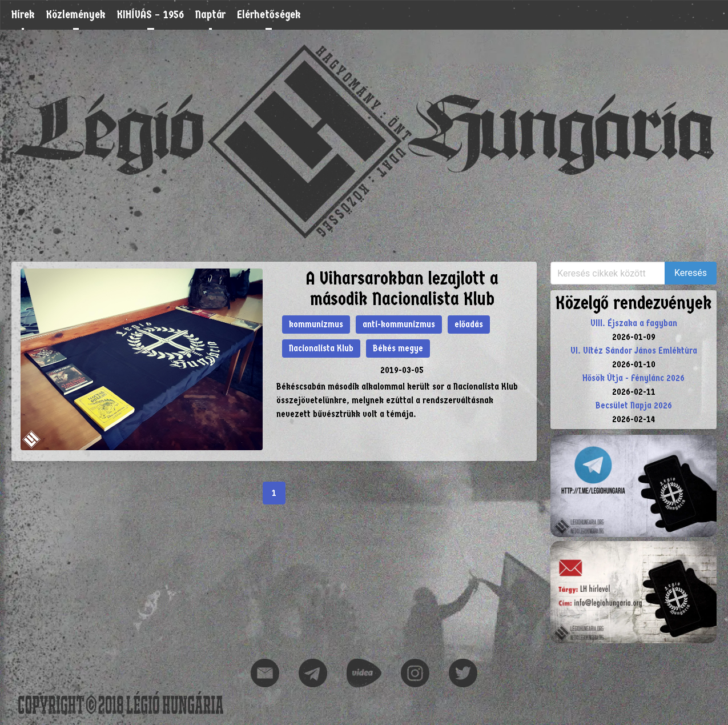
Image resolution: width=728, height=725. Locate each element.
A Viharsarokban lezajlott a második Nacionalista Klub (402, 289)
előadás (469, 324)
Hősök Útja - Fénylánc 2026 (634, 378)
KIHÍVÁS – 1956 (150, 15)
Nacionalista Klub (321, 348)
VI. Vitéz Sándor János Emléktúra (634, 351)
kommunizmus (316, 324)
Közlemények (76, 15)
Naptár (210, 15)
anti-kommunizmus (399, 324)
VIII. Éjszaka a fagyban (634, 323)
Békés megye (398, 348)
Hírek (23, 15)
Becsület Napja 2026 (634, 405)
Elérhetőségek (269, 15)
